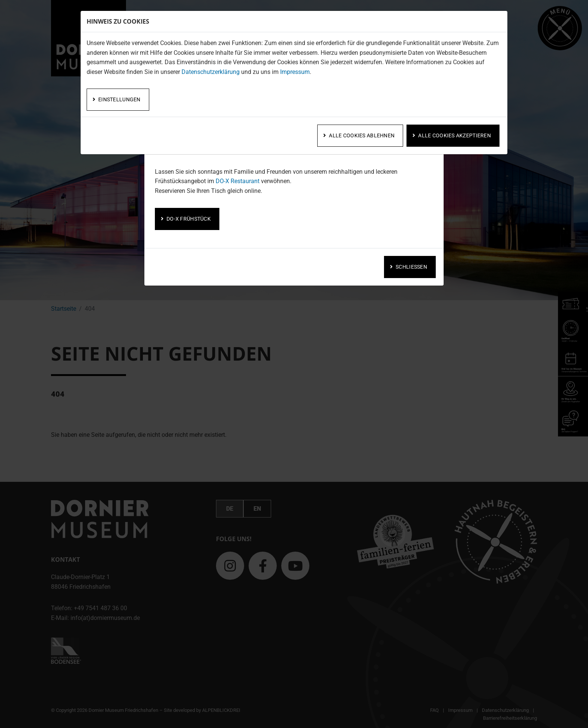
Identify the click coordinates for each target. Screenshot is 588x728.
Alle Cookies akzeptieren (454, 135)
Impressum (295, 72)
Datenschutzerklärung (211, 72)
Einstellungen (119, 99)
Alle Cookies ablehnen (362, 135)
